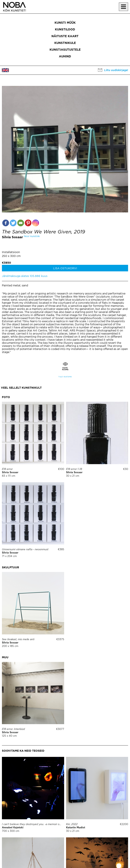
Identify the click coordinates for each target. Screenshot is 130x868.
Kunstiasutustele (65, 50)
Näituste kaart (65, 36)
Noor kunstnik (32, 236)
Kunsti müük (65, 23)
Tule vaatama (65, 377)
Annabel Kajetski (13, 828)
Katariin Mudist (76, 828)
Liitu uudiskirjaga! (116, 70)
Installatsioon (11, 252)
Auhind (65, 57)
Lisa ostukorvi (65, 268)
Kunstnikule (65, 43)
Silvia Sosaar (12, 237)
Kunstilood (65, 30)
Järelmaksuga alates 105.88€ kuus (25, 276)
